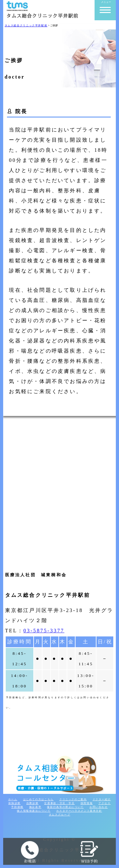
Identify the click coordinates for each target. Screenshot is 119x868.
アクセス (105, 803)
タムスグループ (60, 815)
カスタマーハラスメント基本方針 (79, 811)
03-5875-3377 (44, 631)
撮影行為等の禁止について (65, 807)
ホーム (13, 799)
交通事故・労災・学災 (59, 803)
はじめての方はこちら (38, 799)
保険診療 (14, 803)
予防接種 (17, 807)
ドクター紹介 (102, 799)
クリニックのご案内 (73, 799)
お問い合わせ (99, 807)
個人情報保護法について (34, 811)
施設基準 (35, 807)
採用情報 (87, 803)
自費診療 (33, 803)
